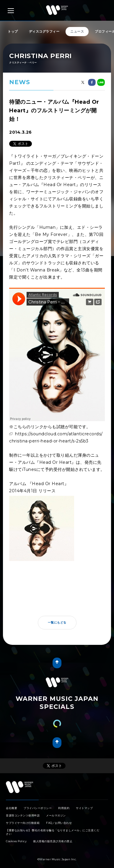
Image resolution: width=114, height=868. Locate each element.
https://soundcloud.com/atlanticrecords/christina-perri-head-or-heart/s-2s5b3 (56, 437)
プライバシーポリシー (38, 808)
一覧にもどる (57, 622)
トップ (13, 31)
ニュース (77, 31)
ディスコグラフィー (44, 31)
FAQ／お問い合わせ (59, 823)
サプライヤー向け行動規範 (23, 823)
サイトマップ (84, 808)
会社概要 (12, 808)
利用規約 (64, 808)
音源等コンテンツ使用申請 (23, 815)
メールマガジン (56, 815)
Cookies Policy (16, 841)
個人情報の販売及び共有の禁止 (53, 841)
